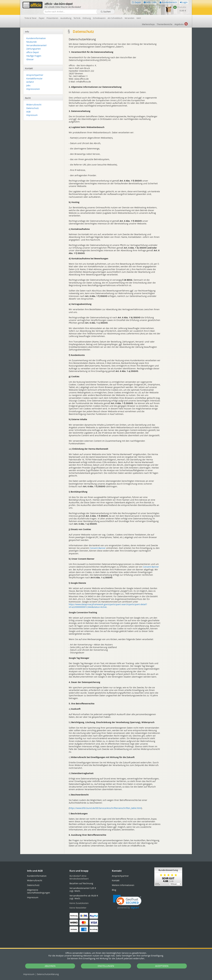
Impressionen (33, 89)
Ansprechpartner (35, 75)
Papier (42, 18)
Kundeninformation (36, 38)
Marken (148, 24)
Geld (139, 18)
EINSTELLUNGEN (106, 966)
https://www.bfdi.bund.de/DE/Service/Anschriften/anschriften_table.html (105, 808)
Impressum (29, 974)
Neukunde (32, 42)
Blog (114, 890)
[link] (127, 902)
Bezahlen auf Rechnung (81, 883)
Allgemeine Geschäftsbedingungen (39, 891)
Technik (77, 18)
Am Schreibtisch (115, 18)
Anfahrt (30, 82)
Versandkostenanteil (36, 45)
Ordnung (87, 18)
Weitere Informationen (123, 885)
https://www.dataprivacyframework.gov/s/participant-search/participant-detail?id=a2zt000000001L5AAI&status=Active (108, 606)
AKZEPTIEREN (162, 966)
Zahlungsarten (34, 49)
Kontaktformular (34, 79)
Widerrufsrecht (34, 105)
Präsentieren (52, 18)
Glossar (30, 59)
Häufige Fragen (34, 56)
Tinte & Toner (31, 18)
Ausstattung (66, 18)
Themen (164, 24)
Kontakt (116, 880)
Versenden (129, 18)
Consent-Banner (98, 548)
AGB (28, 112)
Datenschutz (48, 974)
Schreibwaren (99, 18)
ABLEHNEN (50, 966)
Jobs (28, 86)
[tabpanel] (106, 854)
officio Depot (33, 52)
